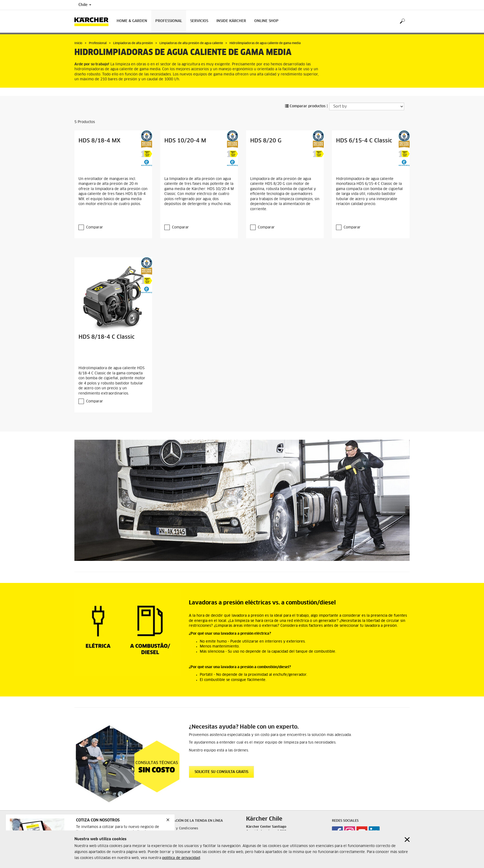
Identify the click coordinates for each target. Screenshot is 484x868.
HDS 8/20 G (266, 141)
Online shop (266, 21)
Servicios (199, 21)
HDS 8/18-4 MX (99, 141)
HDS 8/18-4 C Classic (107, 337)
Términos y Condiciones (179, 829)
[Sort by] (367, 106)
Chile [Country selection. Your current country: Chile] (85, 5)
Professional (169, 21)
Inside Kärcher (231, 21)
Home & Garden (132, 21)
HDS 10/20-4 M (185, 141)
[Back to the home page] (93, 21)
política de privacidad (181, 858)
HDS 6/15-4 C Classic (364, 141)
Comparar (95, 227)
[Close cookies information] (407, 840)
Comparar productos (305, 106)
